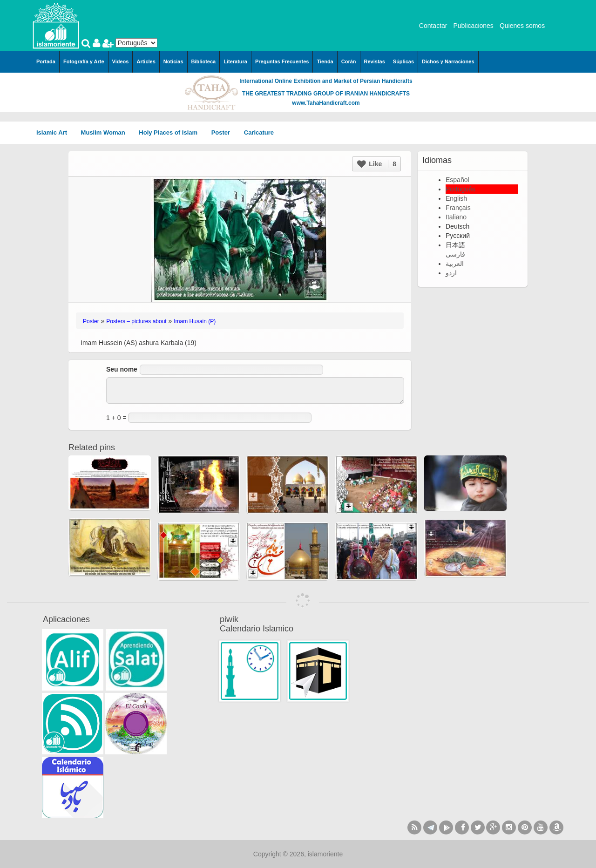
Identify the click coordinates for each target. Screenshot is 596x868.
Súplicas (403, 61)
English (456, 198)
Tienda (325, 61)
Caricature (259, 132)
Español (457, 180)
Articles (146, 61)
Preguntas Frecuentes (282, 61)
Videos (121, 61)
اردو (451, 273)
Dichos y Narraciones (448, 61)
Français (458, 208)
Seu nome (122, 369)
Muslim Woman (106, 132)
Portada (46, 61)
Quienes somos (522, 26)
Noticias (173, 61)
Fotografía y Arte (84, 61)
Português (461, 189)
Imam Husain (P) (195, 321)
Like (377, 164)
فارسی (455, 254)
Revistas (375, 61)
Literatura (235, 61)
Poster (224, 132)
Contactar (433, 26)
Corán (349, 61)
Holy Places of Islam (171, 132)
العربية (455, 264)
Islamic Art (55, 132)
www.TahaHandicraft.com (326, 103)
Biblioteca (204, 61)
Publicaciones (473, 26)
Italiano (456, 217)
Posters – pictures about (136, 321)
